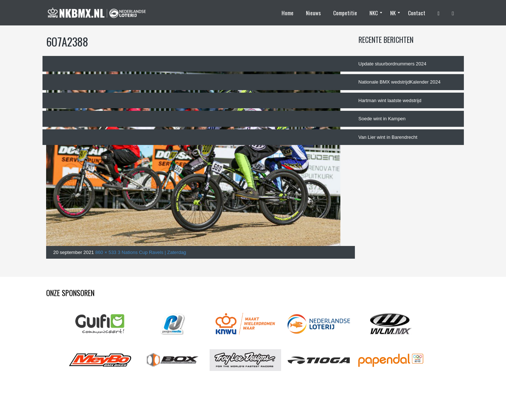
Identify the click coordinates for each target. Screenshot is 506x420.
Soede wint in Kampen (382, 119)
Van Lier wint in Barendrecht (388, 137)
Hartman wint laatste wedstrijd (390, 100)
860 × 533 (106, 252)
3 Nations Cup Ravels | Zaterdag (152, 252)
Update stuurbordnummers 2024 (392, 64)
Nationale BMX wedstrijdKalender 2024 (400, 82)
